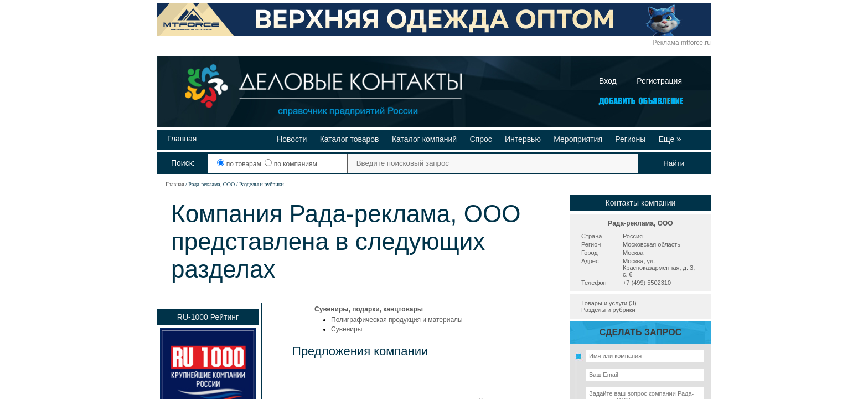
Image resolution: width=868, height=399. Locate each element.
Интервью (523, 139)
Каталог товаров (350, 139)
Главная (182, 139)
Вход (608, 81)
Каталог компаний (424, 139)
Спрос (480, 139)
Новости (292, 139)
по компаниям (291, 164)
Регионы (630, 139)
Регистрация (659, 81)
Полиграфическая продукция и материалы (397, 320)
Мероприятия (578, 139)
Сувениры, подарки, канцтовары (369, 309)
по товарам (240, 164)
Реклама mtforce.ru (682, 43)
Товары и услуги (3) (609, 303)
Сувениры (347, 329)
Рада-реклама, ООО (640, 223)
